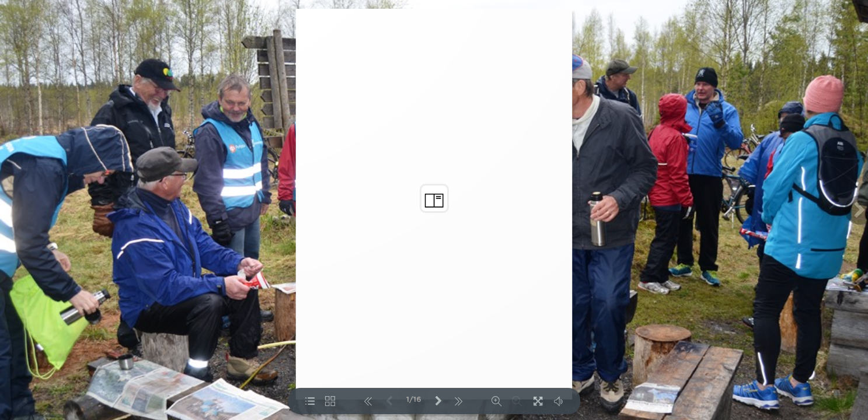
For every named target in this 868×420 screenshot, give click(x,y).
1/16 (414, 400)
